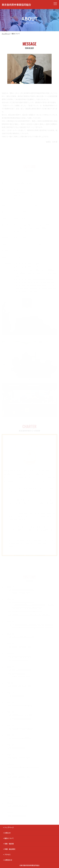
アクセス (7, 854)
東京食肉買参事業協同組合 (16, 5)
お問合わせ (8, 860)
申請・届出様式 (10, 849)
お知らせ (8, 833)
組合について (9, 838)
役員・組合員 (9, 844)
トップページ (6, 34)
